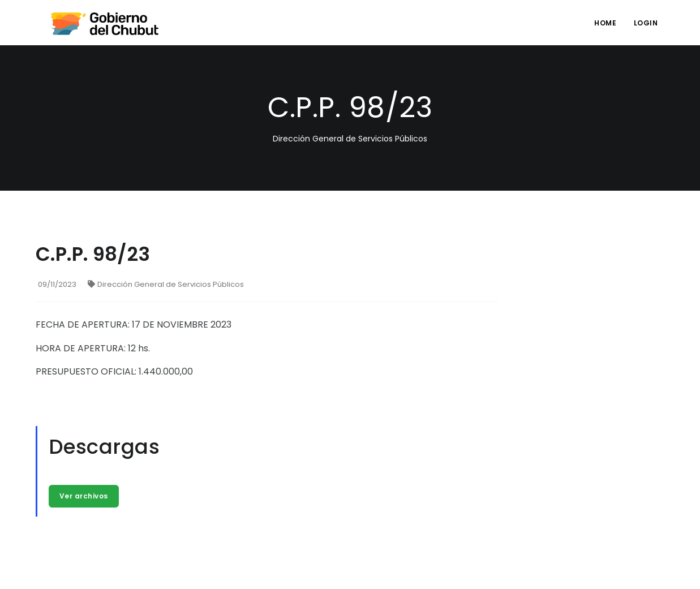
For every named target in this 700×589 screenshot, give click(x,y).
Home (605, 23)
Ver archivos (84, 496)
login (646, 23)
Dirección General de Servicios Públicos (166, 284)
